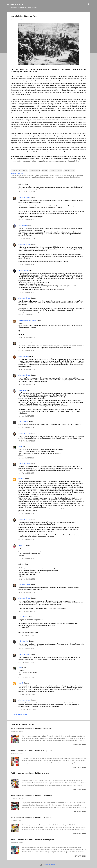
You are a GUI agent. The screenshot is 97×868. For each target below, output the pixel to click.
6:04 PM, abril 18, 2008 (26, 473)
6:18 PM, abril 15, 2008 (26, 351)
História (45, 171)
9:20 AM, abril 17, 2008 (26, 416)
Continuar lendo (79, 745)
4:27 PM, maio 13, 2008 (26, 677)
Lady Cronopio (23, 270)
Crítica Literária (35, 171)
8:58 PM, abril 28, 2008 (26, 558)
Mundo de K (17, 5)
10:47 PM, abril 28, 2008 (27, 611)
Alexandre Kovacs (25, 198)
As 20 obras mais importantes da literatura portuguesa (32, 840)
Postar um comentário (20, 714)
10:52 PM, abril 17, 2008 (27, 441)
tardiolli (21, 683)
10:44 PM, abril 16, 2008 (27, 385)
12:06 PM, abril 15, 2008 (27, 337)
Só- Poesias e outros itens (28, 320)
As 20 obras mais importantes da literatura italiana (31, 817)
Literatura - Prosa (56, 171)
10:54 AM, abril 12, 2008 (27, 192)
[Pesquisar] (89, 4)
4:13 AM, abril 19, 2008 (26, 514)
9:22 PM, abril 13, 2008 (26, 315)
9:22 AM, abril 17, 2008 (26, 428)
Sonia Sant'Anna (24, 356)
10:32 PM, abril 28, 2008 (27, 579)
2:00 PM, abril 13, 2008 (26, 265)
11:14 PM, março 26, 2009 (27, 710)
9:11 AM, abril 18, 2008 (26, 458)
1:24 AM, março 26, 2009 (27, 694)
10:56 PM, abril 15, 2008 (27, 369)
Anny (20, 447)
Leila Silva (22, 545)
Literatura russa (69, 171)
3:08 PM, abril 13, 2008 (26, 292)
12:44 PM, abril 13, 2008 (27, 239)
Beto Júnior (22, 390)
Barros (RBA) (23, 225)
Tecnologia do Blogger (48, 865)
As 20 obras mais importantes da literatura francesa (31, 795)
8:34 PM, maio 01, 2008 (26, 662)
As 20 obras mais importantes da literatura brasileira (32, 729)
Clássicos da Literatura (19, 171)
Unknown (21, 479)
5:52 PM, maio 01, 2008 (26, 649)
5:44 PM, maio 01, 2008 (26, 635)
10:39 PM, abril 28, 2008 (27, 592)
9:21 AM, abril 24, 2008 (26, 540)
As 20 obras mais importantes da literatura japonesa (32, 751)
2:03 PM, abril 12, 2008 (26, 220)
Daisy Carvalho (23, 422)
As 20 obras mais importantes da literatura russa (30, 773)
